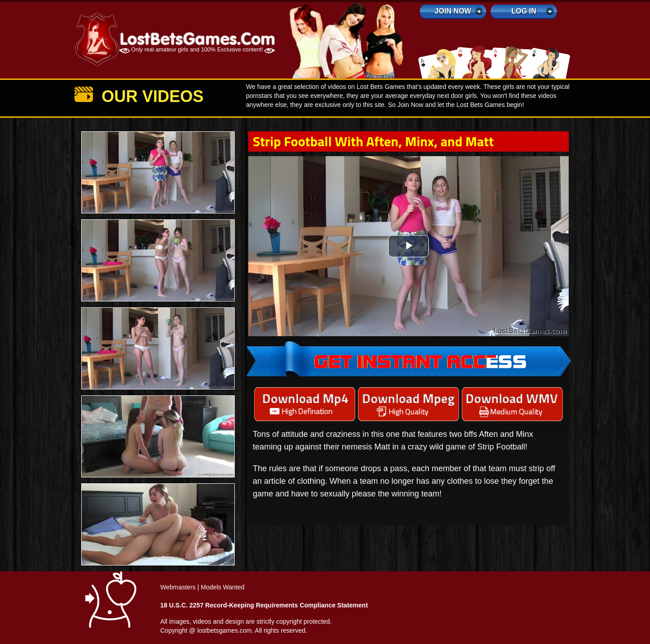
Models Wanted (223, 587)
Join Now (453, 11)
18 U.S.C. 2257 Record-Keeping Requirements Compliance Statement (264, 605)
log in (524, 11)
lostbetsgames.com (225, 630)
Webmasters (178, 587)
